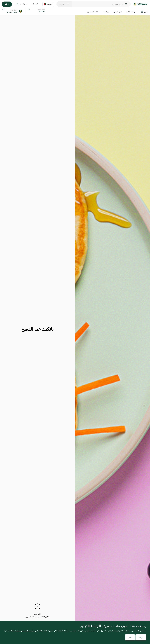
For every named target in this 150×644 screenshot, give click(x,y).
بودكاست (106, 12)
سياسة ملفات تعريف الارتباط (23, 631)
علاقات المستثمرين (93, 12)
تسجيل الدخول (22, 4)
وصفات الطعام (131, 12)
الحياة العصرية (117, 12)
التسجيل (35, 4)
